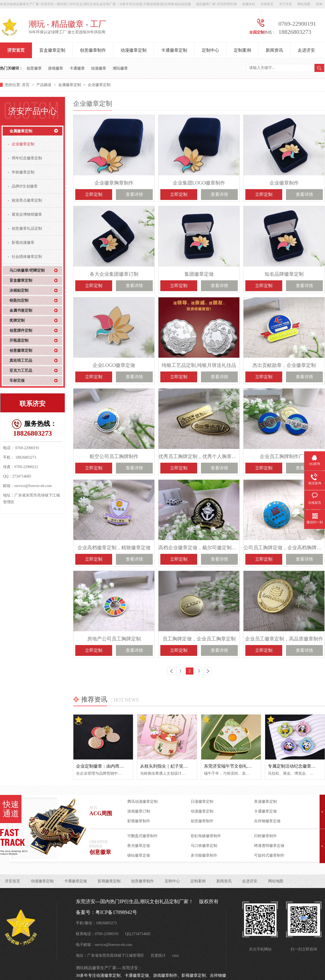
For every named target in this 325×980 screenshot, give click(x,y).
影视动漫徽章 (23, 243)
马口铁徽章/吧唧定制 (27, 270)
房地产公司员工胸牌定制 (114, 639)
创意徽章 (34, 68)
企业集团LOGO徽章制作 (199, 183)
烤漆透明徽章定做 (269, 846)
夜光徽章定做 (139, 846)
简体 (319, 4)
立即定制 (94, 194)
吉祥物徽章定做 (267, 821)
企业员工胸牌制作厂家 (284, 456)
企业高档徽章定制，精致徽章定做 (114, 548)
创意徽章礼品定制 (27, 228)
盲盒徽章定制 (52, 50)
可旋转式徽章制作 (269, 855)
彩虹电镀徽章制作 (206, 836)
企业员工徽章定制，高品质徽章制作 (284, 639)
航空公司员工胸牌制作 (114, 456)
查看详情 (134, 194)
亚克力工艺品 (21, 371)
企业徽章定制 (99, 85)
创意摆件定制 (21, 330)
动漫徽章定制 (134, 50)
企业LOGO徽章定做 (114, 365)
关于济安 (285, 4)
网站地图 (304, 4)
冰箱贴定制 (19, 290)
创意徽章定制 (21, 351)
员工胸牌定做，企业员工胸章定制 (199, 639)
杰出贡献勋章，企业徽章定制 (284, 365)
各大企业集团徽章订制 (114, 274)
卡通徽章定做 (265, 811)
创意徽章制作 (93, 50)
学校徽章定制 (23, 172)
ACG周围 (101, 813)
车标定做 (17, 381)
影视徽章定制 (109, 881)
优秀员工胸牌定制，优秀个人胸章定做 (199, 456)
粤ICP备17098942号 (116, 912)
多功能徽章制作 (204, 855)
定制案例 (242, 50)
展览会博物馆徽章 (27, 214)
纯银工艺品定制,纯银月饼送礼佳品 (199, 365)
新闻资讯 (274, 50)
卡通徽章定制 (174, 50)
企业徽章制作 (284, 183)
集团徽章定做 (199, 274)
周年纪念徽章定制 (27, 158)
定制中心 (210, 50)
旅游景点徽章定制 (27, 200)
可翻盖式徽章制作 (142, 836)
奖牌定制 (17, 320)
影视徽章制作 (139, 821)
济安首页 (16, 50)
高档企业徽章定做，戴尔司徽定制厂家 (199, 548)
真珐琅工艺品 (21, 361)
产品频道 (44, 85)
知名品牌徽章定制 (284, 274)
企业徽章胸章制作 (114, 183)
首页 (26, 85)
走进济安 (306, 50)
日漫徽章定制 (202, 802)
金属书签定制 (21, 310)
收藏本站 (249, 4)
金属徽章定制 (70, 85)
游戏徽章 (56, 68)
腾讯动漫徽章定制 (142, 802)
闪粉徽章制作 (265, 836)
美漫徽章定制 (265, 802)
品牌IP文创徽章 (25, 186)
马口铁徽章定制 (204, 846)
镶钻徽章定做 (139, 855)
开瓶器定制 (19, 341)
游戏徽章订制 (139, 811)
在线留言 (267, 4)
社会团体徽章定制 (27, 257)
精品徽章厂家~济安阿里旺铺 (217, 4)
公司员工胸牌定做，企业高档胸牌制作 (284, 548)
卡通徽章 (77, 68)
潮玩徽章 (120, 68)
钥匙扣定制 (19, 300)
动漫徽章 (99, 68)
